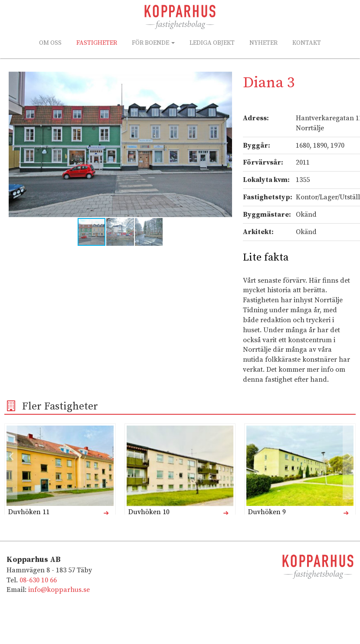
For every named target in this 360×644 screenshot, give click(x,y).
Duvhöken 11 (29, 512)
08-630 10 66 (38, 580)
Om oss (50, 43)
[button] (224, 79)
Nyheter (263, 43)
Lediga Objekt (212, 43)
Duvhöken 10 (149, 512)
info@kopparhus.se (59, 590)
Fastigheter (97, 43)
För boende (153, 43)
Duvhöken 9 (267, 512)
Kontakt (307, 43)
